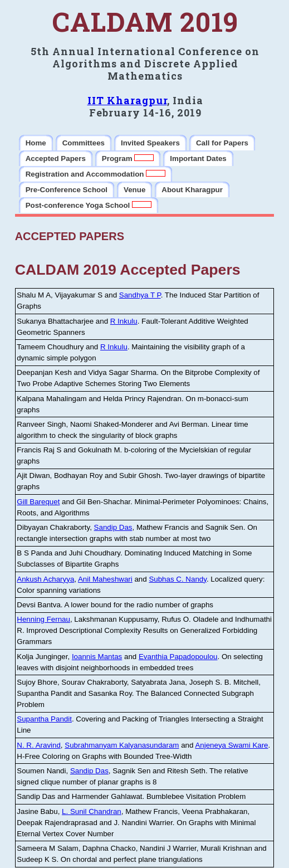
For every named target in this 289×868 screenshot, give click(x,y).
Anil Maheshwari (105, 579)
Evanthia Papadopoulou (178, 657)
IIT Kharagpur (127, 100)
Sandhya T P (140, 295)
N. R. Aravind (39, 745)
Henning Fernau (43, 619)
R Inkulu (124, 321)
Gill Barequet (38, 502)
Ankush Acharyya (45, 579)
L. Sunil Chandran (92, 811)
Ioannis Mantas (97, 657)
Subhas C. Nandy (177, 579)
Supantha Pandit (44, 719)
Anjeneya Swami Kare (231, 745)
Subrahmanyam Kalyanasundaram (122, 745)
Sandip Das (113, 527)
